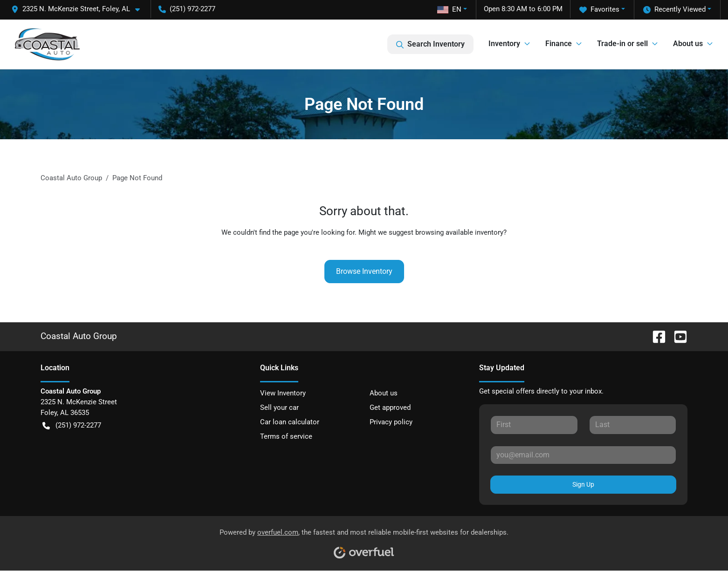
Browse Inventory (364, 271)
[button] (79, 9)
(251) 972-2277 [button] (187, 9)
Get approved (390, 408)
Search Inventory (430, 44)
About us (384, 393)
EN (449, 9)
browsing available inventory (459, 232)
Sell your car (279, 408)
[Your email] (583, 455)
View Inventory (283, 393)
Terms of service (286, 436)
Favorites (599, 10)
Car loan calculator (290, 422)
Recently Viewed (674, 10)
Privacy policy (391, 422)
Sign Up (583, 484)
